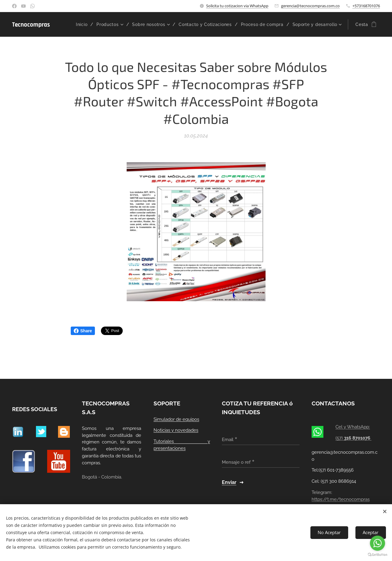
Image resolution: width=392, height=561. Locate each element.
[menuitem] (117, 24)
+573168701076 (366, 6)
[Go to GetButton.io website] (377, 555)
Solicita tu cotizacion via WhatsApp (237, 6)
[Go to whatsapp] (377, 543)
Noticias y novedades (176, 430)
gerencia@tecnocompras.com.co (310, 6)
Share (83, 331)
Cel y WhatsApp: (353, 427)
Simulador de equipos (176, 419)
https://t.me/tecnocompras (341, 499)
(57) (353, 438)
